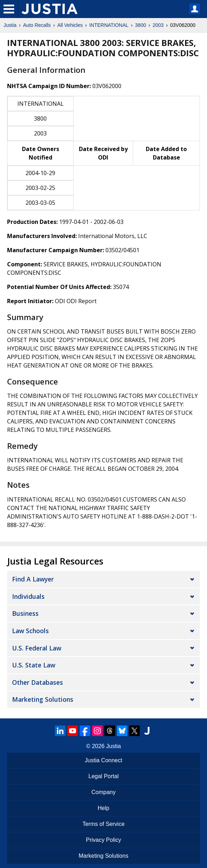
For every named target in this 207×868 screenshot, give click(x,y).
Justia (10, 25)
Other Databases (38, 682)
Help (103, 808)
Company (103, 792)
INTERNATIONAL (109, 25)
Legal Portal (103, 776)
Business (25, 613)
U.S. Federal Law (37, 648)
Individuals (28, 596)
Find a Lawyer (33, 579)
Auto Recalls (37, 25)
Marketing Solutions (43, 699)
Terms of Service (103, 824)
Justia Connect (104, 760)
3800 (141, 25)
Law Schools (30, 631)
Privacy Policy (104, 840)
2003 (158, 25)
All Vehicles (70, 25)
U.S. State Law (34, 665)
